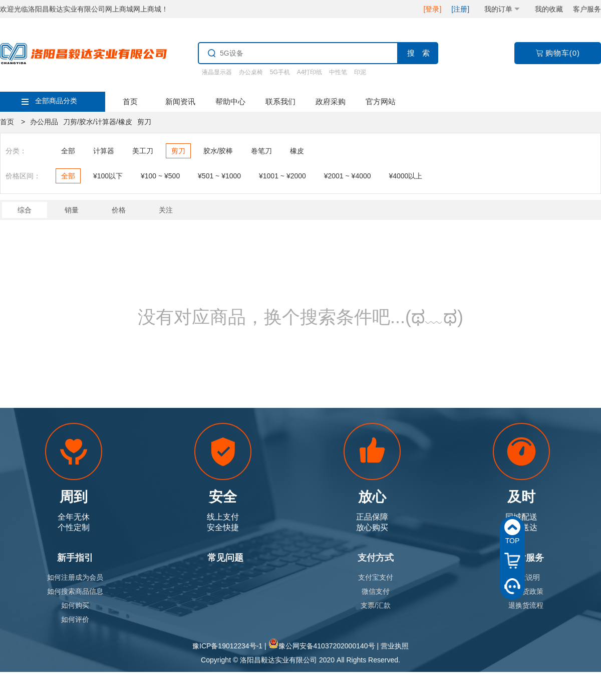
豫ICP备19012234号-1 (227, 646)
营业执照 (395, 646)
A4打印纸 (310, 72)
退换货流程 (526, 605)
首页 (130, 101)
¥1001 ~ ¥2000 (282, 176)
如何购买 (75, 605)
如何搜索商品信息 (75, 591)
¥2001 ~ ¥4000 (348, 176)
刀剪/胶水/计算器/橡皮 (98, 122)
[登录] (433, 9)
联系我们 (280, 101)
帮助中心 (230, 101)
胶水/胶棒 (218, 151)
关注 (166, 210)
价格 (119, 210)
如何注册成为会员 (75, 577)
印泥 (360, 72)
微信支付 (376, 591)
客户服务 (587, 9)
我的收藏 (549, 9)
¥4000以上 (405, 176)
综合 (25, 210)
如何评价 (75, 619)
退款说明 (526, 577)
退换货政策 (526, 591)
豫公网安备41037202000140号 (327, 646)
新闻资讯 (180, 101)
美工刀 (143, 151)
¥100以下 (108, 176)
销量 (72, 210)
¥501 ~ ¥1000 (219, 176)
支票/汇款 (376, 605)
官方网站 (381, 101)
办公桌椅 (251, 72)
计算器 (104, 151)
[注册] (460, 9)
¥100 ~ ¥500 (160, 176)
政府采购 (331, 101)
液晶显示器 (217, 72)
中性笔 (338, 72)
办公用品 (44, 122)
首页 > (13, 122)
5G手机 (280, 72)
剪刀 (144, 122)
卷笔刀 (261, 151)
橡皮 (297, 151)
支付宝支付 (376, 577)
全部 (68, 151)
